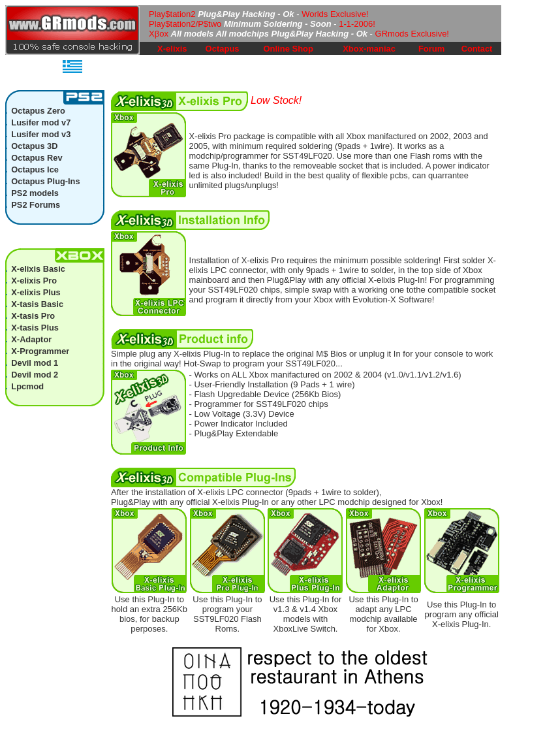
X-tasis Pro (33, 316)
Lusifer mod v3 (41, 134)
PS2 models (35, 193)
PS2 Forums (36, 205)
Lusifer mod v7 (41, 122)
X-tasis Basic (37, 304)
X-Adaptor (31, 339)
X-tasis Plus (35, 328)
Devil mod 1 (35, 363)
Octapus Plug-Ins (45, 181)
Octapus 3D (34, 146)
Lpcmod (27, 386)
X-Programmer (40, 351)
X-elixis (172, 49)
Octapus (223, 49)
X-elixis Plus (36, 292)
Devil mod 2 (35, 375)
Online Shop (288, 49)
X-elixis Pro (34, 281)
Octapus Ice (35, 170)
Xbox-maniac (369, 49)
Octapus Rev (37, 158)
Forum (431, 49)
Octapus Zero (38, 111)
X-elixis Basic (38, 269)
